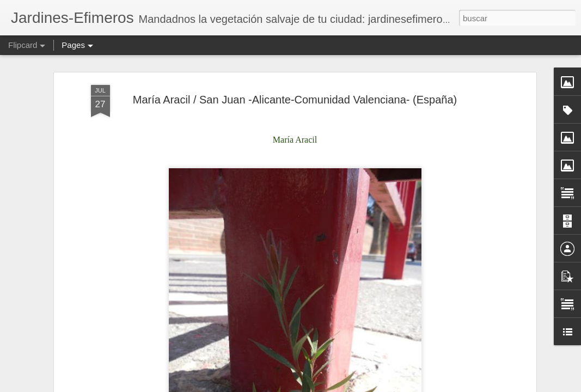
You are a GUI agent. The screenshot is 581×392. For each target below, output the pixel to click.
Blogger (417, 386)
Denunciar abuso (453, 386)
